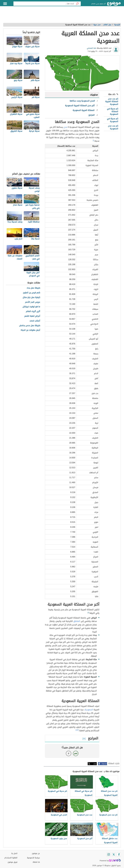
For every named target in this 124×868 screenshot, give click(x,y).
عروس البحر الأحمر (33, 302)
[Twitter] (114, 854)
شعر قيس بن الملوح (32, 293)
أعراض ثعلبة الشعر (32, 316)
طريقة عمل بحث (33, 288)
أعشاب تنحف (35, 321)
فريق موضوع (13, 862)
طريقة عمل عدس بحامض (30, 326)
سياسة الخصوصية (33, 858)
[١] (93, 140)
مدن (65, 127)
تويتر (95, 764)
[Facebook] (119, 854)
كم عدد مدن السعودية (113, 127)
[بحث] (77, 4)
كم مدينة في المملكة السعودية (113, 111)
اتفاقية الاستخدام (11, 858)
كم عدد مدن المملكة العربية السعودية (112, 102)
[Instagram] (109, 854)
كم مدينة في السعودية (113, 120)
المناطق (77, 621)
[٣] (78, 730)
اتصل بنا (14, 853)
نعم (76, 753)
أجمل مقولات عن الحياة (30, 330)
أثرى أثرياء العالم (33, 311)
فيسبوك (104, 764)
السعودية (89, 710)
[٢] (88, 613)
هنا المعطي (91, 48)
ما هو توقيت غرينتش (31, 307)
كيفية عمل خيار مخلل (31, 297)
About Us (36, 862)
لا (68, 753)
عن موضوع (36, 853)
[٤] (76, 730)
